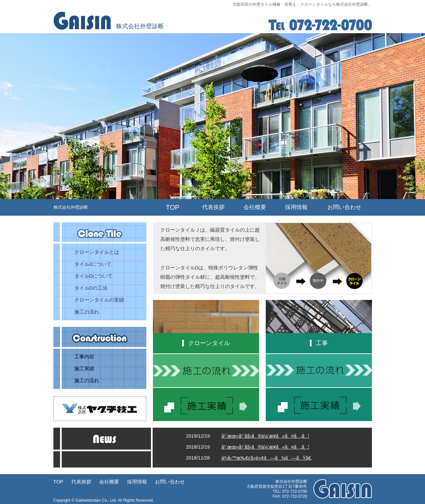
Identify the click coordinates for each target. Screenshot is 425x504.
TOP (173, 207)
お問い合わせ (344, 207)
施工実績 (84, 368)
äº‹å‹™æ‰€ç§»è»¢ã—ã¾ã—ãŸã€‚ (267, 458)
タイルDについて (94, 276)
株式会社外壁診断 (71, 207)
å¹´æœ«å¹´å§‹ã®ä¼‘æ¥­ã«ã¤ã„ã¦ (266, 436)
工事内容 (84, 357)
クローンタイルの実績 (99, 300)
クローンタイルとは (97, 252)
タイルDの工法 (91, 288)
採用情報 (296, 207)
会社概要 (255, 207)
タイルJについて (93, 264)
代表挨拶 (213, 207)
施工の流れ (87, 312)
